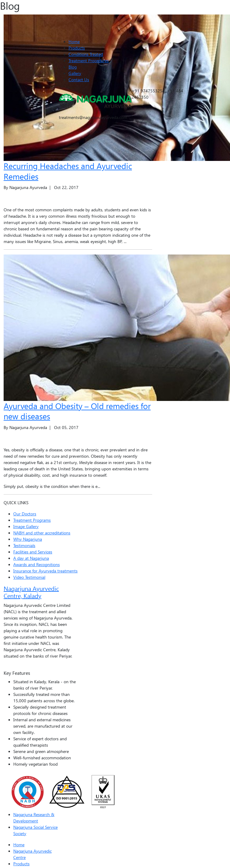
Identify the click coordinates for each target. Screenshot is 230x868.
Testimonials (24, 545)
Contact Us (79, 80)
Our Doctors (25, 514)
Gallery (75, 73)
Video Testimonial (29, 577)
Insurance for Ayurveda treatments (45, 571)
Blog (73, 67)
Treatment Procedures (89, 61)
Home (74, 42)
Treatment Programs (32, 520)
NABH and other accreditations (42, 533)
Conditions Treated (86, 54)
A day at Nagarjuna (31, 558)
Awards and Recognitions (37, 564)
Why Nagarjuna (28, 539)
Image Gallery (26, 526)
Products (77, 48)
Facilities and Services (33, 552)
